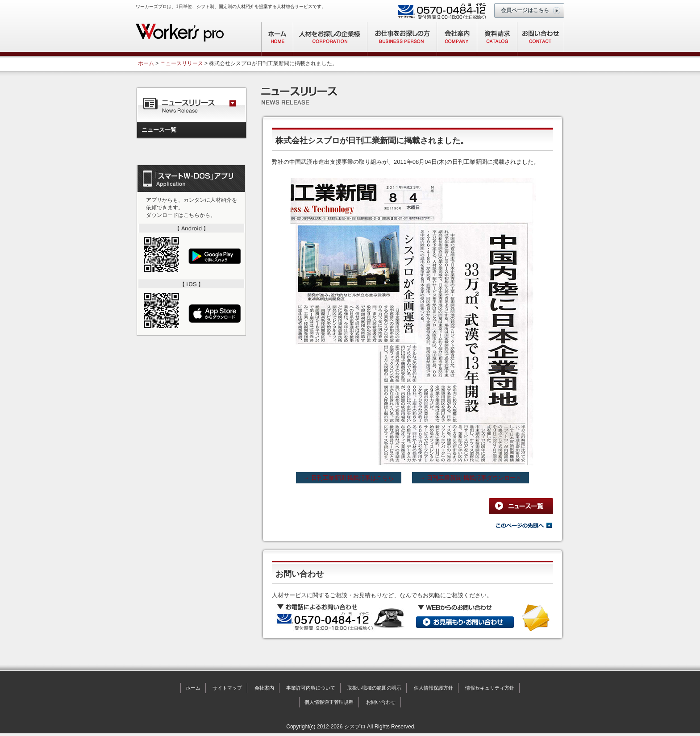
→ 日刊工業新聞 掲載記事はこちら (349, 478)
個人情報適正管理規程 (329, 702)
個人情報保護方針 (433, 688)
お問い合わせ (381, 702)
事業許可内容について (311, 688)
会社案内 (264, 688)
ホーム (146, 63)
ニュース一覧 (159, 130)
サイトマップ (227, 688)
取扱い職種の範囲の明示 (374, 688)
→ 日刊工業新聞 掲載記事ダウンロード (471, 478)
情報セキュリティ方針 (490, 688)
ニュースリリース (182, 63)
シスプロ (355, 727)
